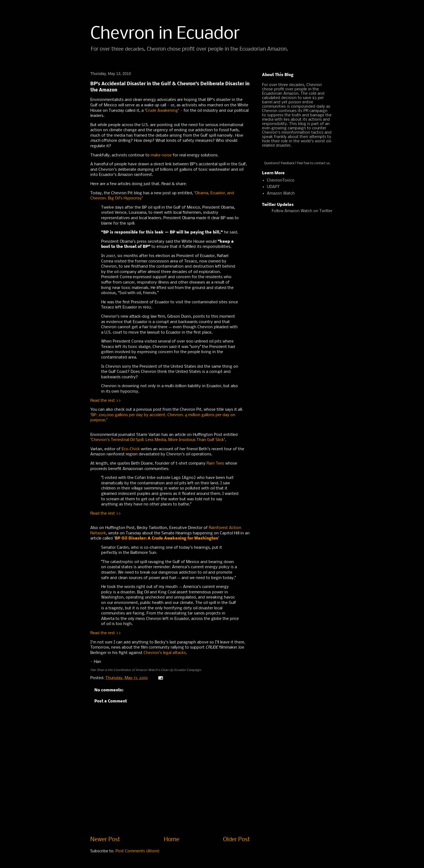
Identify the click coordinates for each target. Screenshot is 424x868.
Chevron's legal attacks (165, 653)
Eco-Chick (131, 449)
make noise (161, 155)
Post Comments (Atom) (138, 851)
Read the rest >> (106, 401)
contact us (322, 163)
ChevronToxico (281, 180)
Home (172, 840)
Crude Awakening (162, 111)
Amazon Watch (281, 193)
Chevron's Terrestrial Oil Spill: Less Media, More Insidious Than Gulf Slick (158, 440)
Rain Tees (215, 463)
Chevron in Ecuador (165, 34)
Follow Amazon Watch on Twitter (302, 211)
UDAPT (273, 187)
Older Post (236, 840)
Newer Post (105, 840)
